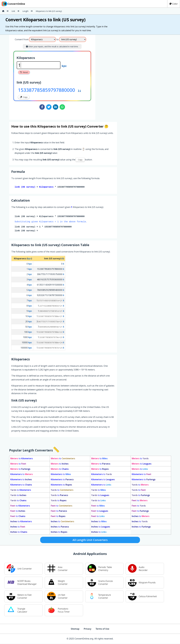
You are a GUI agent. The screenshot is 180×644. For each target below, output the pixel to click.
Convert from (22, 39)
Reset (24, 72)
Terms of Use (102, 629)
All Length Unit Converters (90, 540)
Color (174, 4)
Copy (24, 97)
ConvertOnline (13, 4)
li (79, 91)
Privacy (88, 629)
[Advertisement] (118, 76)
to (22, 459)
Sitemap (75, 629)
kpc (64, 66)
